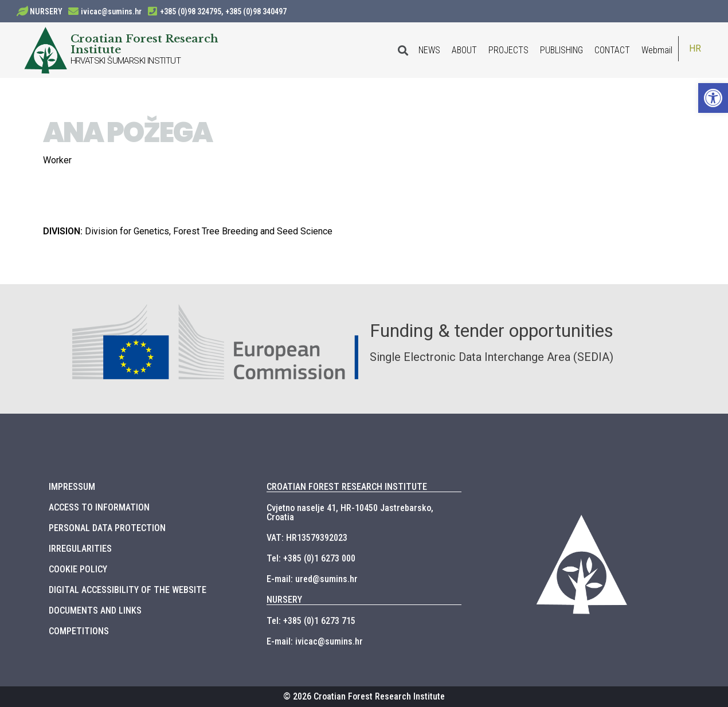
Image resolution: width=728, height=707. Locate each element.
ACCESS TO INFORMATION (99, 507)
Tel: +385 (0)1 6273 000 (311, 558)
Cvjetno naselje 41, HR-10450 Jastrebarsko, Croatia (350, 512)
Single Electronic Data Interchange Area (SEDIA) (492, 357)
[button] (713, 98)
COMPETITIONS (79, 631)
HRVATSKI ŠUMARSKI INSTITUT (126, 61)
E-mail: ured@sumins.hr (312, 579)
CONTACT (612, 50)
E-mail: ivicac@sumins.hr (315, 641)
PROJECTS (508, 50)
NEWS (429, 50)
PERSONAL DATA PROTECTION (107, 528)
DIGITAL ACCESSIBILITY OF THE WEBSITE (128, 590)
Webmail (657, 50)
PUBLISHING (561, 50)
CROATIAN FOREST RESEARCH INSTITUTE (347, 487)
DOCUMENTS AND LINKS (95, 610)
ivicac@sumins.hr (111, 11)
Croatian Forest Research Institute (144, 44)
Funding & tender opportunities (492, 331)
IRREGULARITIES (80, 549)
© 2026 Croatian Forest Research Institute (364, 696)
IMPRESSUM (72, 487)
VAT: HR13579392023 (307, 538)
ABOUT (464, 50)
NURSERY (46, 11)
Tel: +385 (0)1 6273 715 (311, 621)
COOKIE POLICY (78, 569)
